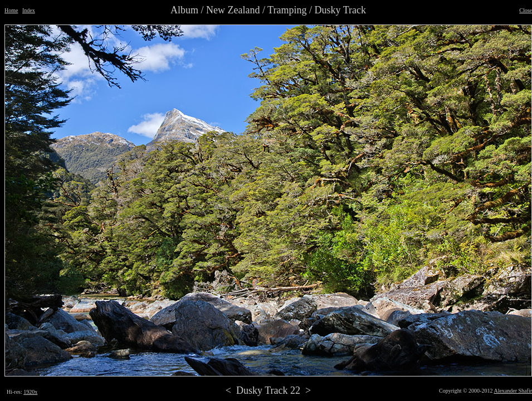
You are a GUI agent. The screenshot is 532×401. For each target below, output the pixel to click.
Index (29, 10)
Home (11, 10)
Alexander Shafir (513, 391)
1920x (30, 392)
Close (526, 10)
